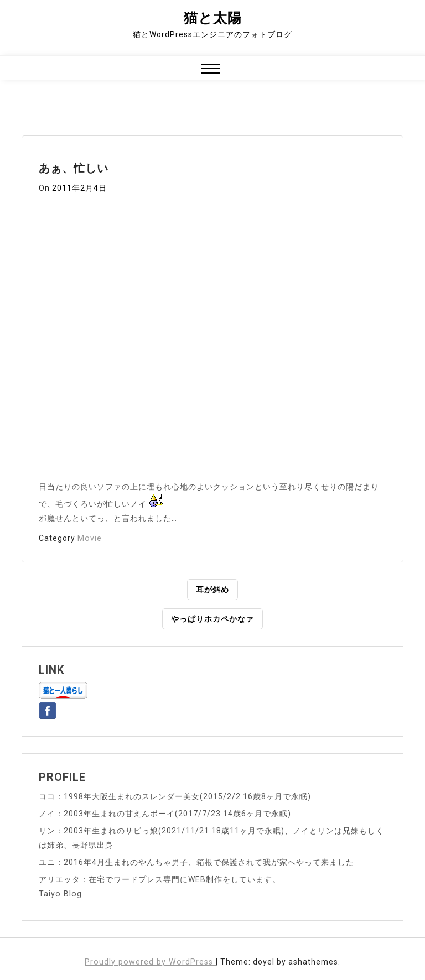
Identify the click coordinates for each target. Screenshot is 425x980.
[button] (211, 70)
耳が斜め (212, 590)
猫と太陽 (213, 18)
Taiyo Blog (59, 894)
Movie (89, 538)
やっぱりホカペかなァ (212, 619)
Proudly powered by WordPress (150, 962)
